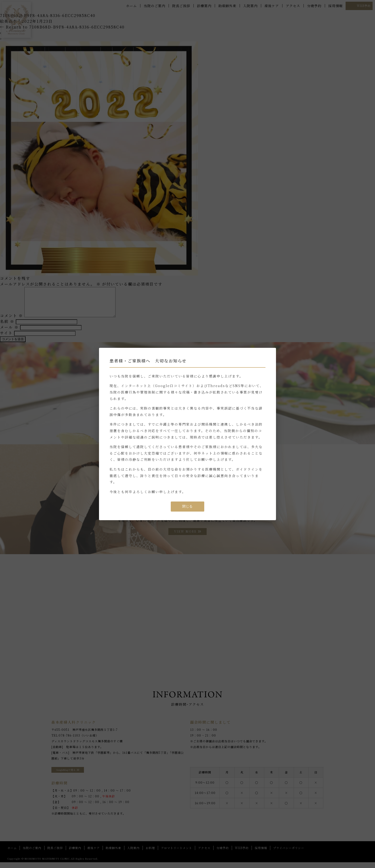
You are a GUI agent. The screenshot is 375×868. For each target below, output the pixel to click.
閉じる (187, 506)
